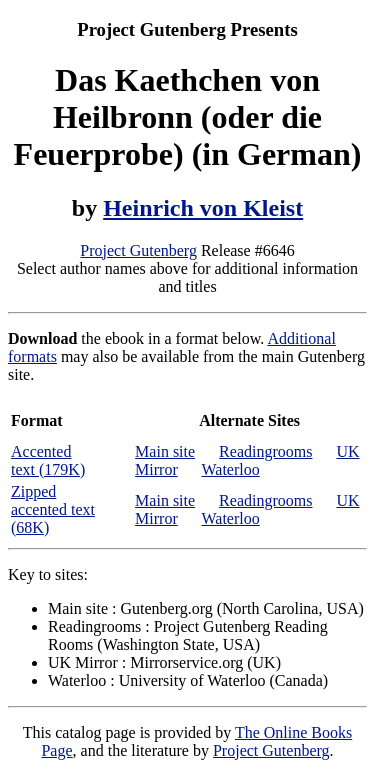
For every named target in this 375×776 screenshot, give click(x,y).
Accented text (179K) (48, 460)
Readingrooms (265, 451)
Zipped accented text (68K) (53, 509)
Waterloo (230, 469)
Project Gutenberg (138, 250)
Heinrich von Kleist (203, 208)
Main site (165, 451)
